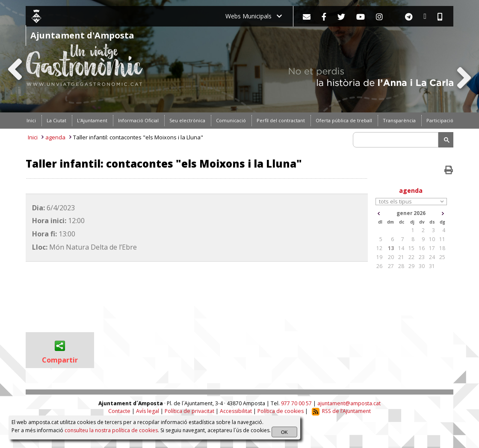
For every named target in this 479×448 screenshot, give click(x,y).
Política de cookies (281, 411)
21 (401, 257)
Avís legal (148, 411)
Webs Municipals (254, 16)
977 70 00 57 (296, 403)
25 (442, 257)
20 (391, 257)
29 (411, 266)
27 (391, 266)
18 (442, 248)
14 (401, 248)
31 (432, 266)
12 (379, 248)
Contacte (119, 411)
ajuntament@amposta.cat (349, 403)
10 (432, 239)
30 (422, 266)
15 (411, 248)
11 (442, 239)
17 (432, 248)
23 (422, 257)
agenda (55, 137)
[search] (397, 140)
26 (379, 266)
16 (422, 248)
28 (401, 266)
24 (432, 257)
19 (379, 257)
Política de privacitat (189, 411)
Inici (33, 137)
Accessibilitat (236, 411)
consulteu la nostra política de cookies (111, 430)
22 (411, 257)
